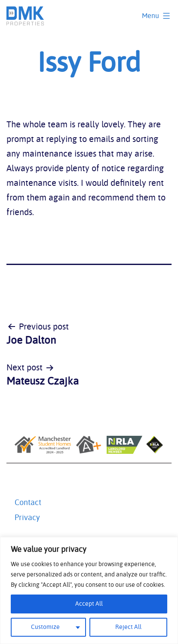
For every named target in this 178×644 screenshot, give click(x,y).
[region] (89, 590)
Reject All (128, 627)
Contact (28, 503)
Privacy (27, 518)
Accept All (89, 604)
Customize (45, 627)
